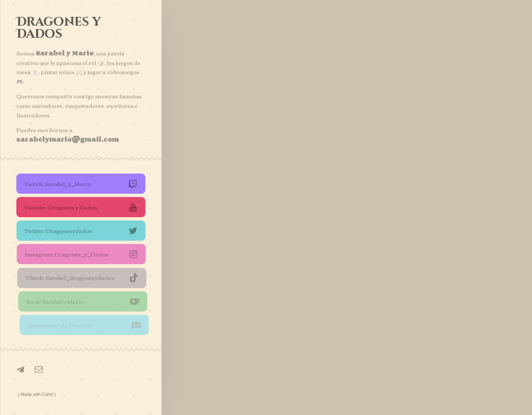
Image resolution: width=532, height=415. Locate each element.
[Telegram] (21, 370)
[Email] (39, 370)
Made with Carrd (37, 394)
